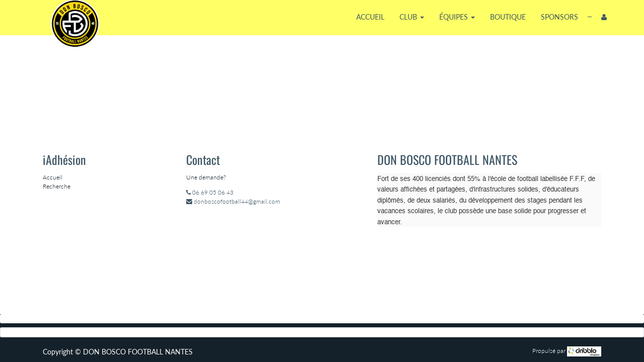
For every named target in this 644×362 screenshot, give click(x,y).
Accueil (53, 177)
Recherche (57, 186)
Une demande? (206, 177)
